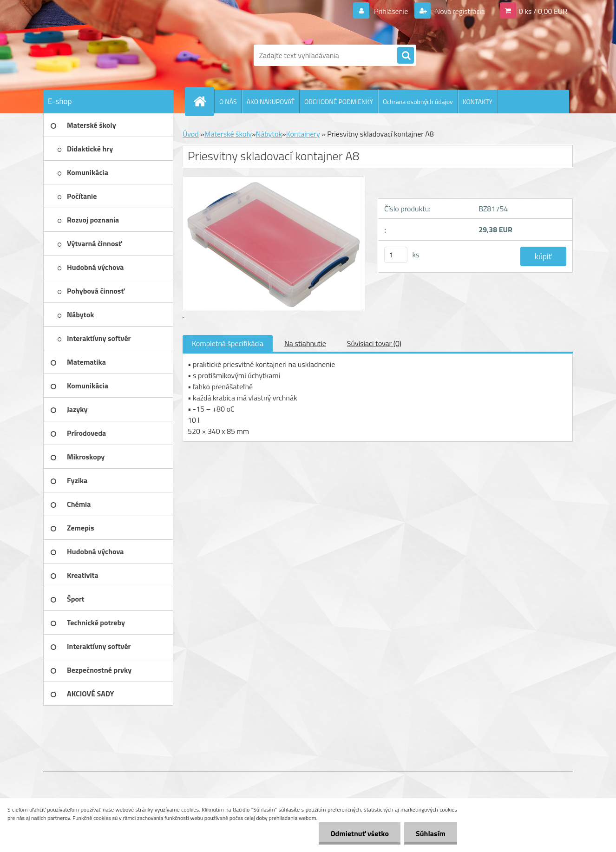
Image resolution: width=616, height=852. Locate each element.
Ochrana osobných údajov (418, 102)
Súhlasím (431, 833)
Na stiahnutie (305, 343)
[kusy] (396, 255)
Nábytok (269, 134)
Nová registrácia (459, 11)
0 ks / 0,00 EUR (543, 11)
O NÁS (228, 102)
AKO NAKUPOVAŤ (271, 102)
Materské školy (228, 134)
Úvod (191, 134)
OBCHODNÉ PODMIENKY (339, 102)
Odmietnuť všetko (360, 833)
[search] (406, 56)
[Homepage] (203, 101)
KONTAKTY (478, 102)
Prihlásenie (391, 11)
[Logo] (107, 55)
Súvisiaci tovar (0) (374, 343)
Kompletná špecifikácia (228, 343)
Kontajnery (303, 134)
